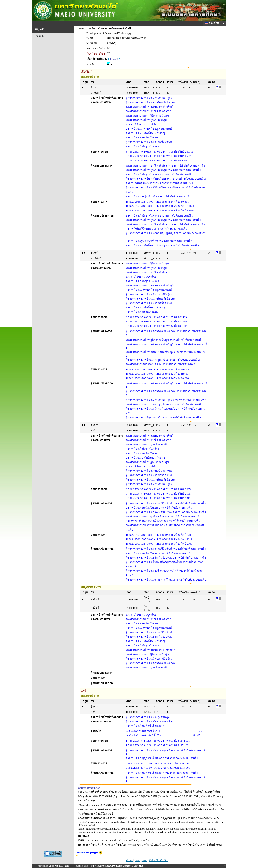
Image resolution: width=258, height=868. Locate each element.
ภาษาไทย (213, 23)
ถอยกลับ (40, 36)
